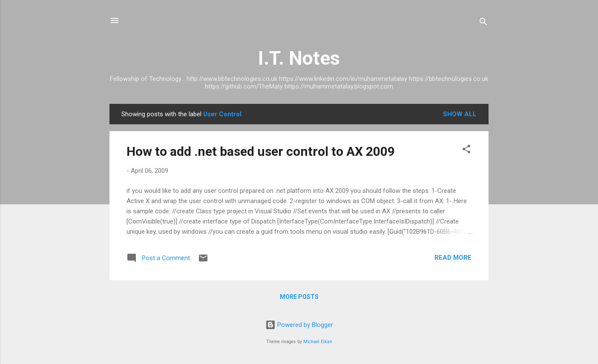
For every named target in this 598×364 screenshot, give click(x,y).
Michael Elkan (318, 342)
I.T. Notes (299, 58)
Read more (453, 258)
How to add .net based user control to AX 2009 (261, 151)
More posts (299, 297)
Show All (460, 114)
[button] (466, 150)
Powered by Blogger (299, 325)
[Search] (483, 23)
